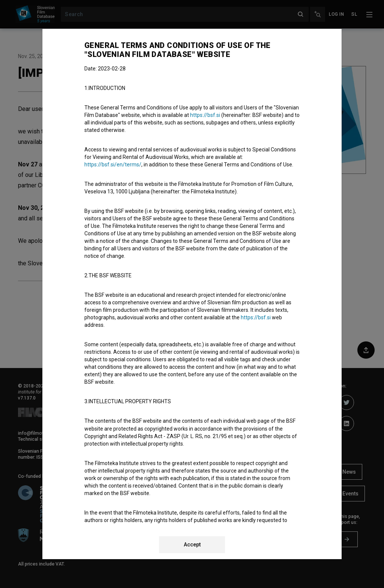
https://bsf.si (205, 115)
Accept (192, 545)
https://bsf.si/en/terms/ (113, 165)
